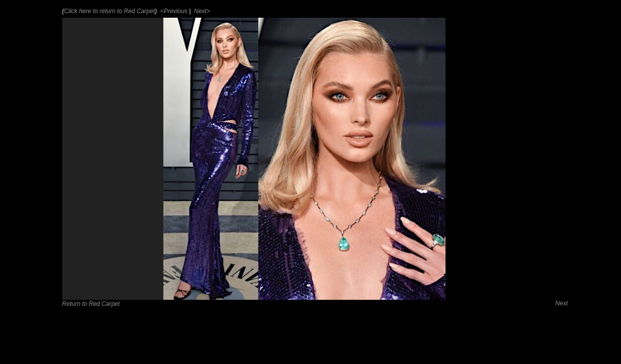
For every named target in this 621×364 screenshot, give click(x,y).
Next (562, 303)
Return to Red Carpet (91, 304)
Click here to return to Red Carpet (109, 11)
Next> (201, 11)
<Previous (173, 11)
